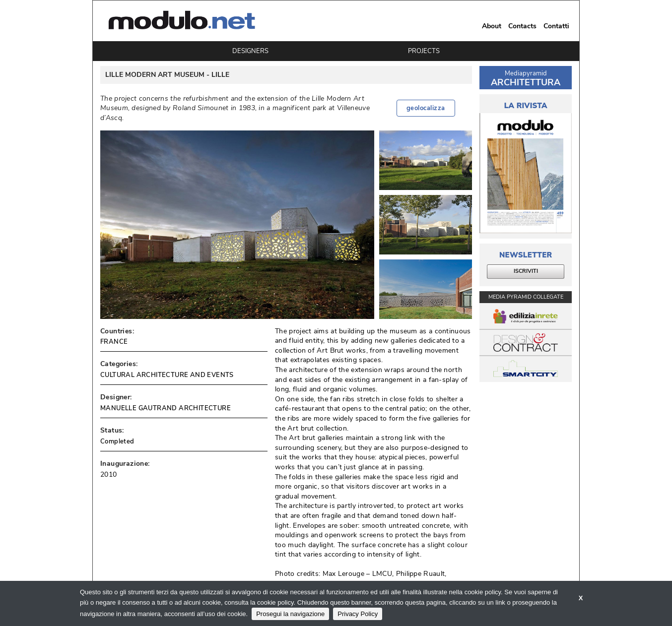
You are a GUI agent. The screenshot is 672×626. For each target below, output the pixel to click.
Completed (117, 441)
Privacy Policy (358, 614)
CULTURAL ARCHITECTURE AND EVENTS (167, 375)
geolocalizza (426, 108)
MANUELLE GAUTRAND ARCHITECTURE (166, 408)
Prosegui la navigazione (290, 614)
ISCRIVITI (526, 271)
